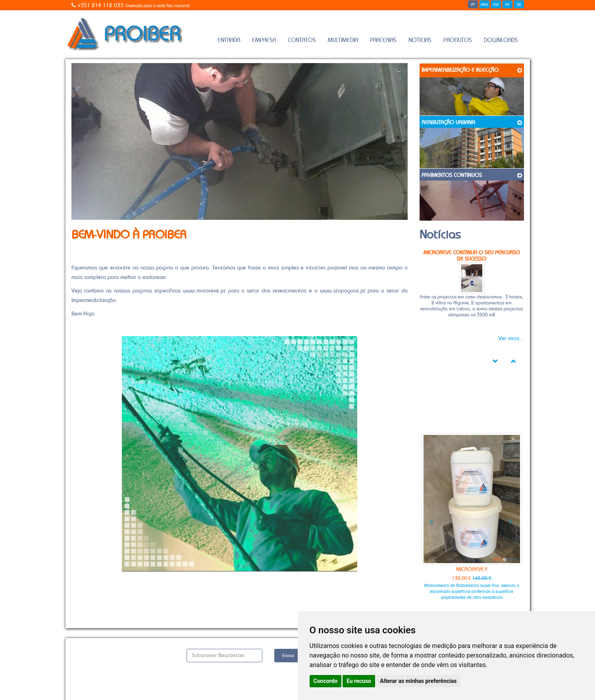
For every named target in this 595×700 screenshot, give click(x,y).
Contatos (302, 40)
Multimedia (343, 40)
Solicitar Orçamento (97, 653)
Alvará (78, 662)
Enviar (288, 656)
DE (519, 5)
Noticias (420, 40)
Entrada (229, 40)
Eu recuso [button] (359, 681)
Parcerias (383, 40)
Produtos (458, 40)
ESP (496, 5)
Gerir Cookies (88, 679)
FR (507, 5)
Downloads (501, 40)
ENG (484, 5)
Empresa (264, 40)
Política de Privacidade (99, 671)
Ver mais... (511, 338)
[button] (429, 519)
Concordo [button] (326, 681)
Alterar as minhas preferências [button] (418, 681)
